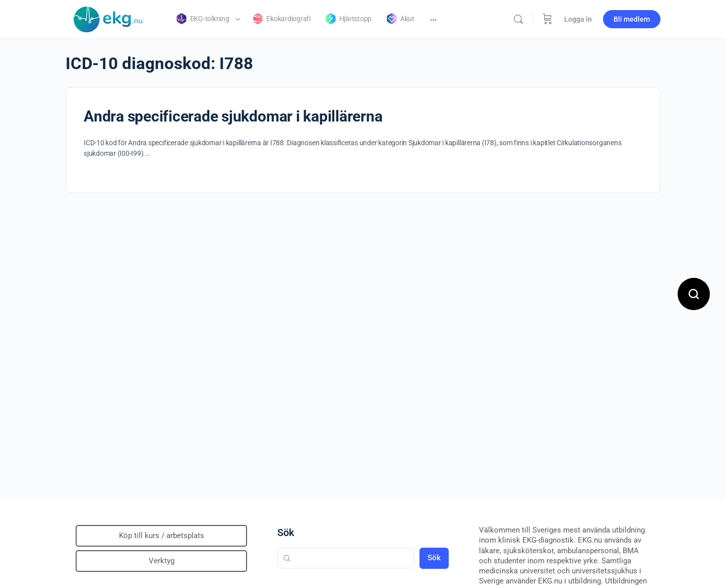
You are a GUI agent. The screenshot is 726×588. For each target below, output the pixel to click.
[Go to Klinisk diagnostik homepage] (108, 18)
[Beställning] (548, 19)
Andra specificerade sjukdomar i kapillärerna (233, 116)
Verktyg (162, 561)
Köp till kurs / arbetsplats (162, 536)
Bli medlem (632, 19)
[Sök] (518, 19)
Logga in (578, 19)
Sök (286, 533)
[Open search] (694, 294)
